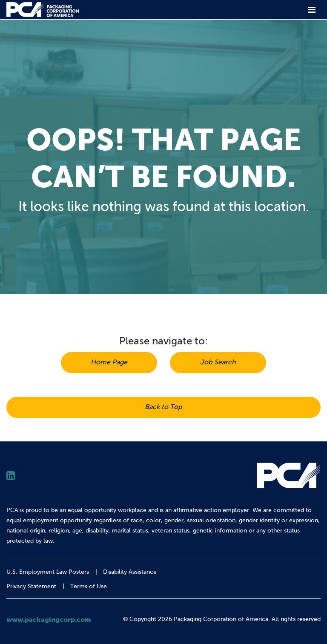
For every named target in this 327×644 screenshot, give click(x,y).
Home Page (109, 362)
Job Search (218, 362)
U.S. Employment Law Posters (48, 572)
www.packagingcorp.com (49, 619)
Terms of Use (89, 586)
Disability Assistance (130, 572)
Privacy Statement (31, 586)
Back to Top (163, 407)
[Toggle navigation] (312, 10)
